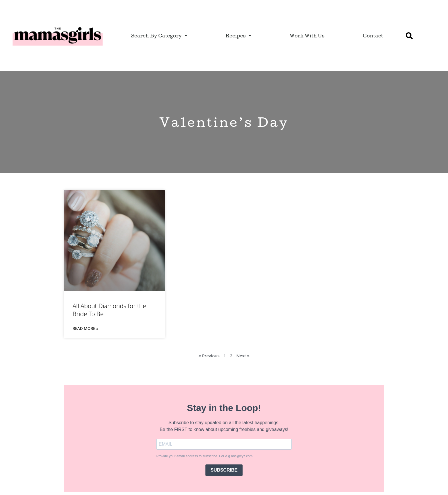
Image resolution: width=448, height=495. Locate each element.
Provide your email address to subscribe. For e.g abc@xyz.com (204, 456)
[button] (409, 36)
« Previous (209, 356)
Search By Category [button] (159, 36)
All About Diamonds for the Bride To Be (109, 310)
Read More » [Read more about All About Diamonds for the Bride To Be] (85, 328)
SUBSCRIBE (224, 470)
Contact (373, 36)
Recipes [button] (238, 36)
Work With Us (307, 36)
